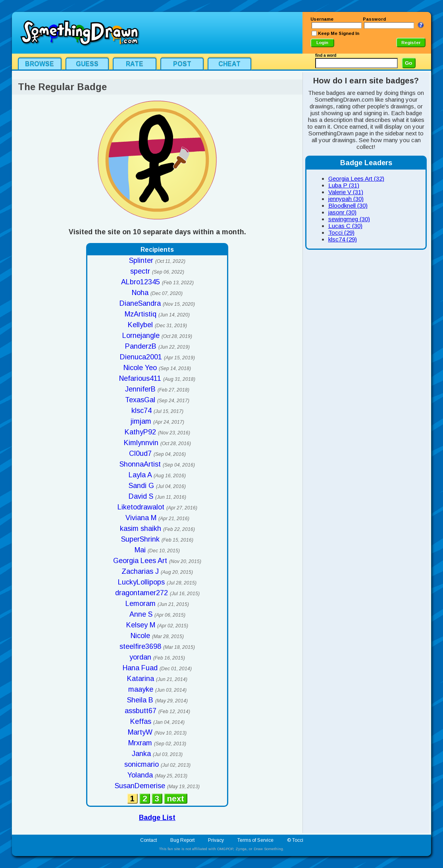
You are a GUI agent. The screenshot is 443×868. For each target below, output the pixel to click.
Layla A (140, 475)
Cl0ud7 (140, 453)
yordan (140, 657)
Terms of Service (255, 840)
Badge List (157, 818)
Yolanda (140, 775)
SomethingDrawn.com (79, 33)
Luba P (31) (344, 185)
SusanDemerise (140, 786)
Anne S (141, 614)
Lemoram (141, 604)
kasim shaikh (141, 529)
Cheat (229, 64)
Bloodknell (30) (348, 205)
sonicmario (142, 764)
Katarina (141, 679)
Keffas (141, 721)
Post (182, 64)
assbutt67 (141, 711)
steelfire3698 (140, 646)
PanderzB (141, 346)
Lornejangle (141, 336)
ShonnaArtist (140, 464)
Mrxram (140, 743)
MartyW (140, 732)
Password (374, 19)
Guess (87, 64)
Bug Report (182, 840)
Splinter (141, 260)
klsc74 (142, 411)
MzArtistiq (141, 314)
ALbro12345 (141, 282)
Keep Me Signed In (339, 33)
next (176, 799)
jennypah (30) (346, 199)
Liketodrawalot (141, 507)
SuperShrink (140, 539)
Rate (135, 64)
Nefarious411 (140, 378)
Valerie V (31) (346, 192)
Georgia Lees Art (140, 561)
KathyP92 (140, 432)
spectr (140, 271)
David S (141, 496)
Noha (140, 293)
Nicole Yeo (140, 368)
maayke (141, 689)
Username (322, 19)
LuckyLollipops (141, 582)
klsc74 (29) (343, 239)
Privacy (216, 840)
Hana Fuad (140, 668)
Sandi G (141, 486)
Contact (148, 840)
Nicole (140, 636)
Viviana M (141, 518)
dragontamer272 (142, 593)
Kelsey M (141, 625)
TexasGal (140, 400)
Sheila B (140, 700)
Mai (140, 550)
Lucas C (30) (345, 226)
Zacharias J (140, 571)
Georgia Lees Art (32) (356, 178)
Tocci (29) (341, 232)
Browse (39, 64)
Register (411, 42)
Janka (141, 754)
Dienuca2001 (141, 357)
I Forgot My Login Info (421, 25)
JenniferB (140, 389)
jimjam (141, 421)
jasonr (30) (342, 212)
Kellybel (140, 325)
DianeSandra (140, 303)
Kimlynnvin (141, 443)
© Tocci (295, 840)
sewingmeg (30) (349, 219)
